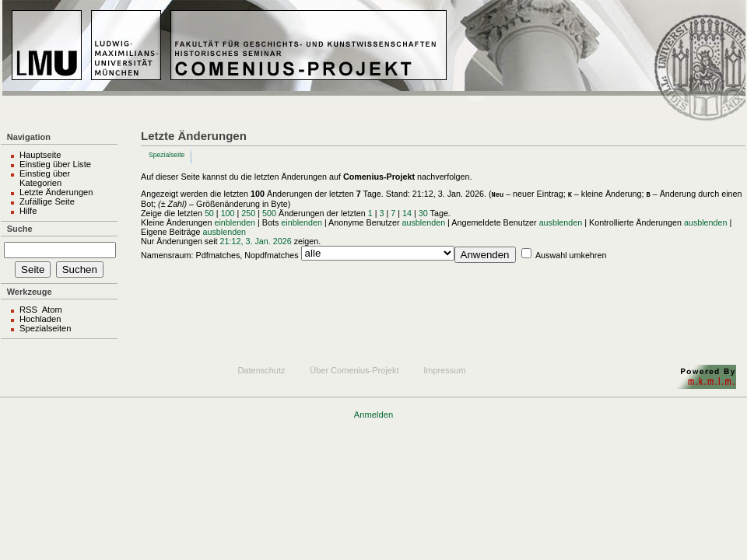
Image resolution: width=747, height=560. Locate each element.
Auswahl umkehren (571, 255)
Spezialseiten (46, 328)
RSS (28, 310)
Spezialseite (167, 155)
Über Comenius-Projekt (354, 370)
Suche (20, 229)
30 (423, 213)
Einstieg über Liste (55, 164)
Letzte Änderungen (56, 192)
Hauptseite (40, 155)
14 (407, 213)
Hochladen (40, 319)
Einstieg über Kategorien (45, 178)
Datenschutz (261, 370)
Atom (52, 310)
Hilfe (28, 211)
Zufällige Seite (47, 201)
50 (209, 213)
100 (228, 213)
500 (269, 213)
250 (248, 213)
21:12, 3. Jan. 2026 (256, 241)
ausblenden (424, 222)
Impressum (444, 370)
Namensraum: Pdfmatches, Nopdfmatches (220, 255)
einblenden (235, 222)
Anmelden (373, 415)
